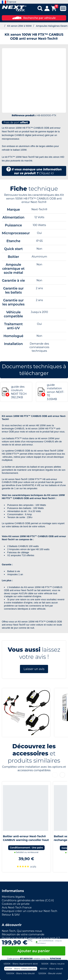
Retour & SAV (11, 915)
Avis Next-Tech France (17, 907)
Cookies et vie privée (16, 904)
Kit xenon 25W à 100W (19, 26)
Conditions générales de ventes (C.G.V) (28, 900)
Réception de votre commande (23, 934)
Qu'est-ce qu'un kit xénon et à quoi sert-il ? (31, 938)
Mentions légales (13, 897)
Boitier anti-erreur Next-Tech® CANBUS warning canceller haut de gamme (26, 840)
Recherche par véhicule (34, 18)
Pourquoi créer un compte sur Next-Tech (29, 911)
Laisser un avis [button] (34, 669)
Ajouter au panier (33, 951)
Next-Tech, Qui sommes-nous (22, 931)
